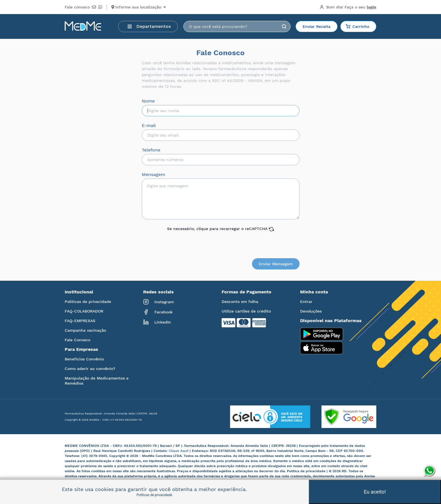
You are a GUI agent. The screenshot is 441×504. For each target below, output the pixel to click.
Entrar (306, 302)
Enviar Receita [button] (317, 26)
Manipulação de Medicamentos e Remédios (97, 381)
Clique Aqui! (179, 451)
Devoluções (311, 311)
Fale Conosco (77, 340)
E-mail (149, 126)
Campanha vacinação (85, 330)
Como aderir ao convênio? (90, 369)
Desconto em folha (240, 302)
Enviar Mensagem (276, 264)
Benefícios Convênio (84, 359)
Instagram (158, 302)
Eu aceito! (375, 492)
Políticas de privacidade (88, 302)
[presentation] (221, 243)
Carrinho (357, 26)
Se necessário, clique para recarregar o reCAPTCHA (220, 229)
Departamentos (149, 26)
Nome (148, 101)
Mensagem (153, 175)
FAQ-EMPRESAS (80, 321)
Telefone (151, 150)
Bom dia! (348, 7)
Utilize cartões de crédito (246, 311)
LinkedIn (157, 322)
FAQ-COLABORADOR (84, 311)
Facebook (158, 312)
